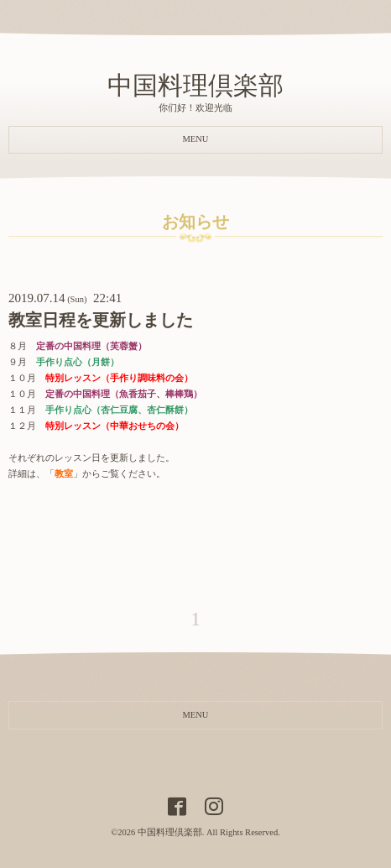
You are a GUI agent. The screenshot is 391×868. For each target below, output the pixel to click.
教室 (64, 474)
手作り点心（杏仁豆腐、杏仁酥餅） (119, 410)
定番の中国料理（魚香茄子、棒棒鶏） (124, 394)
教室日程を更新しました (101, 320)
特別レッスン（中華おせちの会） (115, 426)
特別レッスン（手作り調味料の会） (119, 378)
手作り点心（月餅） (78, 362)
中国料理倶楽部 (195, 85)
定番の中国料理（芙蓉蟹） (91, 346)
